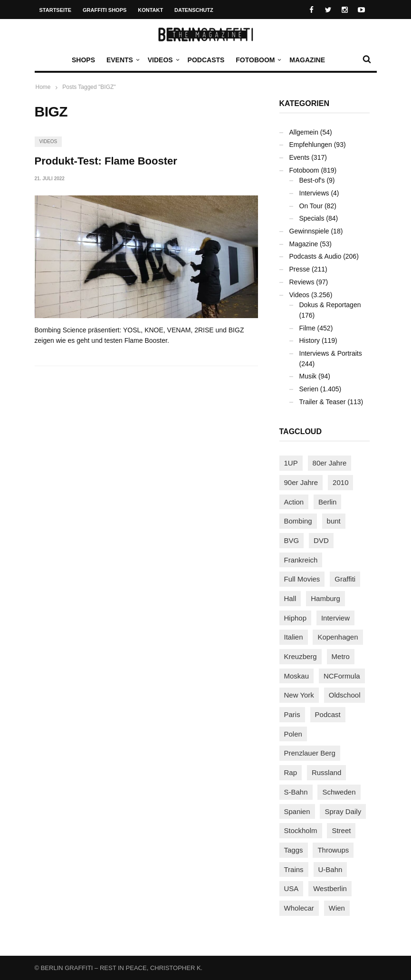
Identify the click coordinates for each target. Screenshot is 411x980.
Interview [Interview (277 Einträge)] (335, 618)
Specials (312, 218)
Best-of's (312, 180)
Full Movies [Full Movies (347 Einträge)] (302, 579)
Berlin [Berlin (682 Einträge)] (327, 502)
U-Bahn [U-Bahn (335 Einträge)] (330, 869)
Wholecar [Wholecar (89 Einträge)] (299, 908)
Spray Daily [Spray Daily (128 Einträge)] (343, 811)
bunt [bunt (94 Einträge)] (334, 521)
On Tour (311, 206)
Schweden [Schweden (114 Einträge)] (339, 792)
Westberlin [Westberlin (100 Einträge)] (330, 888)
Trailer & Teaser (323, 402)
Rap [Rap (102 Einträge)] (291, 772)
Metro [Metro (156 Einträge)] (341, 656)
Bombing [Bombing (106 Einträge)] (298, 521)
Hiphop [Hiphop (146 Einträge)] (296, 618)
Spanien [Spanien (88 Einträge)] (297, 811)
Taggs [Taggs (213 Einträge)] (294, 850)
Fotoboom (258, 60)
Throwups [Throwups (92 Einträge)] (333, 850)
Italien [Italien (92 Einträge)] (294, 637)
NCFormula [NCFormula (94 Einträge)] (342, 676)
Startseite (56, 10)
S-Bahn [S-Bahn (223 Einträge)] (296, 792)
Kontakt (150, 10)
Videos (163, 60)
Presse (300, 269)
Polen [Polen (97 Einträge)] (293, 734)
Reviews (302, 282)
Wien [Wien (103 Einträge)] (337, 908)
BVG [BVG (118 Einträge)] (292, 540)
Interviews (314, 193)
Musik (308, 376)
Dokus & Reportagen (330, 305)
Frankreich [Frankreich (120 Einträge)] (301, 560)
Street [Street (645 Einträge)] (341, 830)
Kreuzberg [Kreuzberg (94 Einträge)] (301, 656)
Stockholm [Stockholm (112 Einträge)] (301, 830)
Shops (83, 60)
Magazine (307, 60)
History (310, 340)
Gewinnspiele (309, 231)
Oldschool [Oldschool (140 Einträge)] (345, 695)
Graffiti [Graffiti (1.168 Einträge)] (345, 579)
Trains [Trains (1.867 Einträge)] (294, 869)
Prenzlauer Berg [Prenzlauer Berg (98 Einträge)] (310, 753)
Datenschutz (194, 10)
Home (43, 87)
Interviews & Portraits (331, 353)
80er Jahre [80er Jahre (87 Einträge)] (330, 463)
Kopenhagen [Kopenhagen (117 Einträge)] (338, 637)
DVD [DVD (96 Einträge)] (321, 540)
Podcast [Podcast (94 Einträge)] (328, 714)
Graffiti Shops (105, 10)
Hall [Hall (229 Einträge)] (290, 598)
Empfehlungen (311, 145)
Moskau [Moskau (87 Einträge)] (297, 676)
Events (122, 60)
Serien (309, 389)
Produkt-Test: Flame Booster (106, 161)
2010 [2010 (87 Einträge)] (340, 482)
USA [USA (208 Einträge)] (292, 888)
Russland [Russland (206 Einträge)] (327, 772)
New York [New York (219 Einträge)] (299, 695)
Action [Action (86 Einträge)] (294, 502)
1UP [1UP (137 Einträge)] (291, 463)
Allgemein (304, 132)
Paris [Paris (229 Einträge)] (292, 714)
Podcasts (206, 60)
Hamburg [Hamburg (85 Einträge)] (325, 598)
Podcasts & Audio (315, 256)
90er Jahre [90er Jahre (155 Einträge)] (301, 482)
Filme (307, 328)
